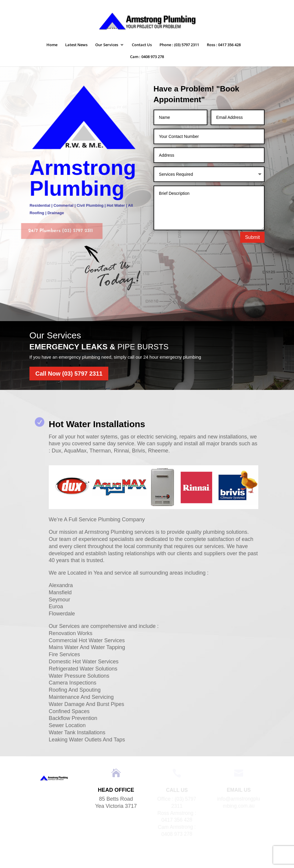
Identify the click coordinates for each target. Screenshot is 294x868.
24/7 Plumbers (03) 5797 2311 (57, 231)
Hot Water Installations (97, 424)
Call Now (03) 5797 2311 (69, 374)
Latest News (76, 45)
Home (52, 45)
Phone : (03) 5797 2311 (179, 45)
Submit (252, 237)
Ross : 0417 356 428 (224, 45)
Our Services (107, 45)
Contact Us (142, 45)
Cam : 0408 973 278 (147, 57)
